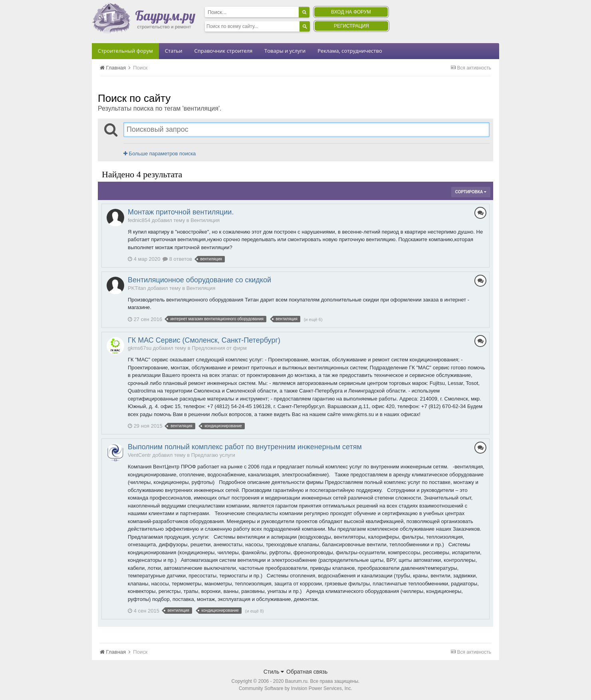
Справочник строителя (223, 51)
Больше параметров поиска (160, 154)
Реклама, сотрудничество (350, 51)
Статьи (174, 51)
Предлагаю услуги (213, 455)
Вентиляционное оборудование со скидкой (199, 280)
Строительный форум (125, 51)
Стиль (274, 672)
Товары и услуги (285, 51)
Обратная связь (307, 672)
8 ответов (177, 259)
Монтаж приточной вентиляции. (181, 212)
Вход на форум (351, 12)
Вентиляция (205, 220)
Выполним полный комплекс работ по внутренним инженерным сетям (245, 447)
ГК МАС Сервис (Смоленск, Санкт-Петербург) (204, 340)
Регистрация (351, 26)
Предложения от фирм (219, 348)
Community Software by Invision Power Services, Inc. (295, 688)
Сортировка (471, 192)
